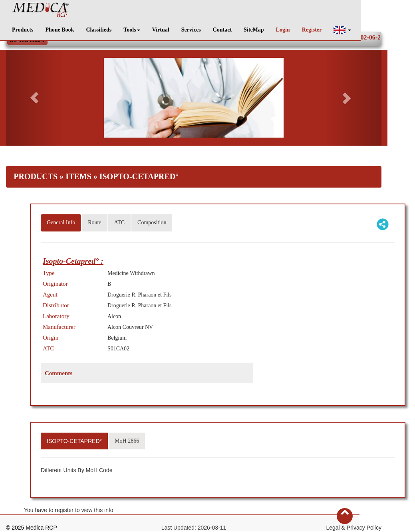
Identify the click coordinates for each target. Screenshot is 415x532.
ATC (119, 222)
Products (23, 30)
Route (94, 222)
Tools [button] (132, 30)
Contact (222, 30)
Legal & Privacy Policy (354, 528)
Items (78, 176)
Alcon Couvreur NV (130, 327)
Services (191, 30)
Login (283, 30)
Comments (59, 373)
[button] (342, 30)
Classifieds (99, 30)
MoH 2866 (127, 441)
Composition (152, 222)
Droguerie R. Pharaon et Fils (140, 295)
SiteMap (254, 30)
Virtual (161, 30)
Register (312, 30)
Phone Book (60, 30)
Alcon (114, 316)
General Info (61, 222)
